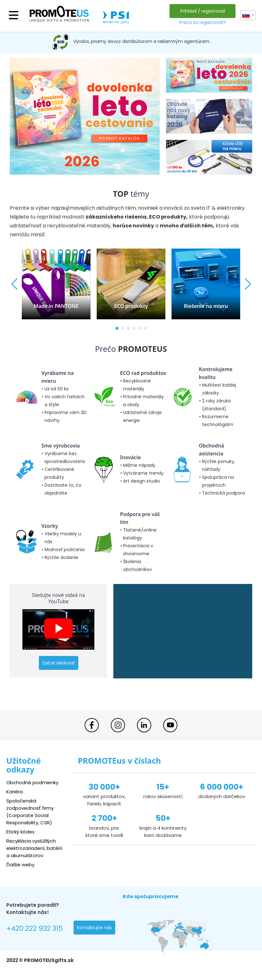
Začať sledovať (59, 663)
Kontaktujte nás (94, 928)
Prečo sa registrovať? (202, 22)
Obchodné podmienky (32, 782)
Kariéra (15, 792)
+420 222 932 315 (35, 928)
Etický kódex (20, 832)
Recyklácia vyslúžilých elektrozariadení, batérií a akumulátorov (34, 848)
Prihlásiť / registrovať (203, 11)
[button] (117, 328)
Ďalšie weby (20, 865)
